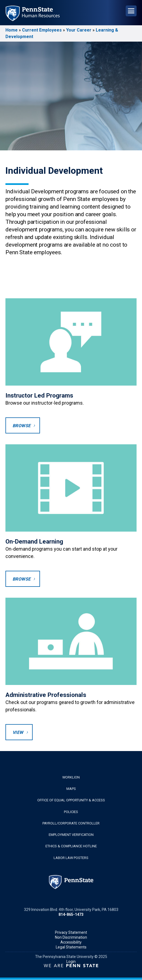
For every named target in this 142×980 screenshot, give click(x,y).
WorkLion (71, 777)
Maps (71, 789)
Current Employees (42, 30)
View (18, 732)
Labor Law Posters (71, 858)
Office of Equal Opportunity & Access (71, 800)
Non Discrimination (71, 937)
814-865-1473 (71, 914)
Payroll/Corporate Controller (71, 823)
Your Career (79, 30)
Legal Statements (71, 947)
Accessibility (71, 942)
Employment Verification (71, 835)
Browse (21, 426)
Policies (71, 812)
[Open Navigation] (131, 11)
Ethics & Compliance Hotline (71, 846)
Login (71, 962)
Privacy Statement (71, 932)
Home (12, 30)
